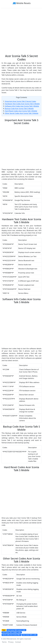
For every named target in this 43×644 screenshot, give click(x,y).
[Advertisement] (21, 30)
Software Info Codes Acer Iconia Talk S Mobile (22, 106)
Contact (18, 642)
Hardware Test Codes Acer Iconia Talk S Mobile (22, 104)
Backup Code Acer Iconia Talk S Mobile (19, 109)
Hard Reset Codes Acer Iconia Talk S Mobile (21, 111)
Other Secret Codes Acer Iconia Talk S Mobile (22, 113)
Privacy (11, 642)
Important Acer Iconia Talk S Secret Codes (20, 101)
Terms (4, 642)
